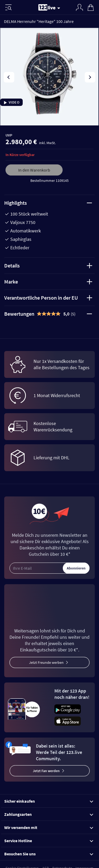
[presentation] (9, 77)
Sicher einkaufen (49, 801)
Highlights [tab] (48, 203)
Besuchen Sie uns (49, 854)
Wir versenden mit (49, 827)
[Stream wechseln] (60, 8)
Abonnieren (76, 568)
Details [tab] (48, 265)
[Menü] (8, 7)
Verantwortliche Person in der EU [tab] (48, 298)
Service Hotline (49, 841)
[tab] (49, 314)
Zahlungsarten (49, 814)
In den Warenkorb (34, 170)
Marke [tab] (48, 282)
